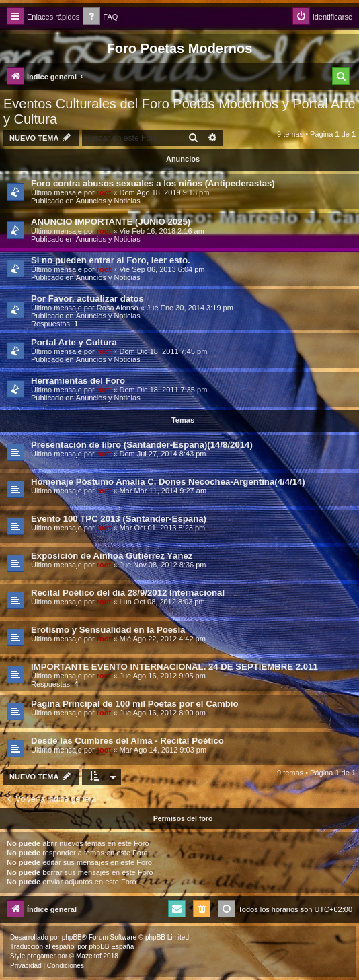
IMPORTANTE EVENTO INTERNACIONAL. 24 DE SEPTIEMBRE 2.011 (174, 667)
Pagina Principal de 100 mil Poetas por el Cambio (135, 704)
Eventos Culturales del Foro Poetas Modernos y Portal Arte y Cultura (179, 111)
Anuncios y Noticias (108, 201)
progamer (41, 956)
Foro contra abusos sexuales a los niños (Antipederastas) (153, 183)
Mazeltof (89, 956)
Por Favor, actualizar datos (87, 299)
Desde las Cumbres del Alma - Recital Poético (127, 741)
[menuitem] (100, 17)
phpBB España (111, 947)
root (104, 193)
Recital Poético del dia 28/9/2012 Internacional (128, 593)
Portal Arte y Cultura (74, 342)
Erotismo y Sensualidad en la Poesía (108, 630)
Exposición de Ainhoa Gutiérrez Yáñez (112, 556)
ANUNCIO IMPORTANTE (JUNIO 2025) (111, 222)
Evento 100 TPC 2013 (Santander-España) (119, 519)
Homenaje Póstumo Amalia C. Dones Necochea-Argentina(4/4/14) (168, 482)
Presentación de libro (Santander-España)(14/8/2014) (142, 445)
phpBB (72, 937)
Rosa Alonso (118, 308)
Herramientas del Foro (78, 381)
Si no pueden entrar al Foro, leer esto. (111, 260)
